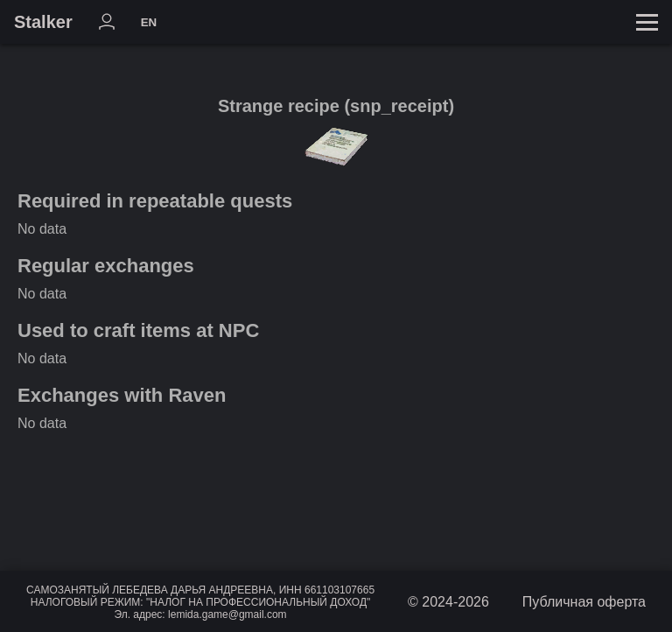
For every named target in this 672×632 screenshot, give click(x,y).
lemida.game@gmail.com (227, 614)
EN (149, 22)
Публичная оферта (584, 602)
